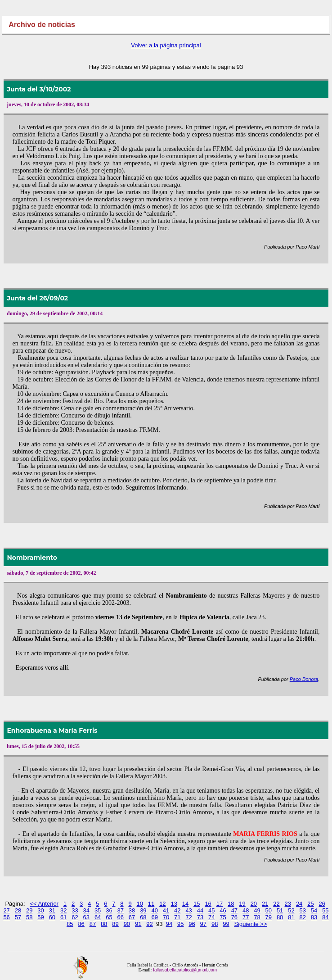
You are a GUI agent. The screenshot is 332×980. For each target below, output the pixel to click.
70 (166, 917)
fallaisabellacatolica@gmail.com (184, 970)
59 (40, 917)
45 (211, 910)
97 (203, 924)
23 (288, 904)
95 (180, 924)
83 (314, 917)
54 (314, 910)
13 (174, 904)
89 (115, 924)
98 (215, 924)
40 (154, 910)
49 (257, 910)
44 (200, 910)
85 (70, 924)
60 (52, 917)
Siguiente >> (251, 924)
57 (18, 917)
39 (143, 910)
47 (234, 910)
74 (211, 917)
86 (81, 924)
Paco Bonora (304, 679)
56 (6, 917)
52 (291, 910)
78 (257, 917)
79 (269, 917)
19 (242, 904)
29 (29, 910)
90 (127, 924)
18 (231, 904)
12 (162, 904)
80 (280, 917)
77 (246, 917)
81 (291, 917)
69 (154, 917)
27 (6, 910)
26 (322, 904)
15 (197, 904)
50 (269, 910)
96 (192, 924)
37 (121, 910)
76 (234, 917)
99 (226, 924)
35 (98, 910)
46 (223, 910)
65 (109, 917)
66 (121, 917)
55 (325, 910)
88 (104, 924)
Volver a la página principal (166, 45)
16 (208, 904)
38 (132, 910)
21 (265, 904)
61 (63, 917)
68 (143, 917)
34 (86, 910)
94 (169, 924)
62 (75, 917)
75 (223, 917)
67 (132, 917)
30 (40, 910)
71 (177, 917)
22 (276, 904)
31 (52, 910)
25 (310, 904)
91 (138, 924)
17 (220, 904)
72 (188, 917)
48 (246, 910)
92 (149, 924)
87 (93, 924)
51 (280, 910)
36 (109, 910)
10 (140, 904)
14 (185, 904)
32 (63, 910)
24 (299, 904)
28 (18, 910)
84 (325, 917)
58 (29, 917)
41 (166, 910)
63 (86, 917)
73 (200, 917)
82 (303, 917)
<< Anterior (44, 904)
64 (98, 917)
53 (303, 910)
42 (177, 910)
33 (75, 910)
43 (188, 910)
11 (151, 904)
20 (254, 904)
